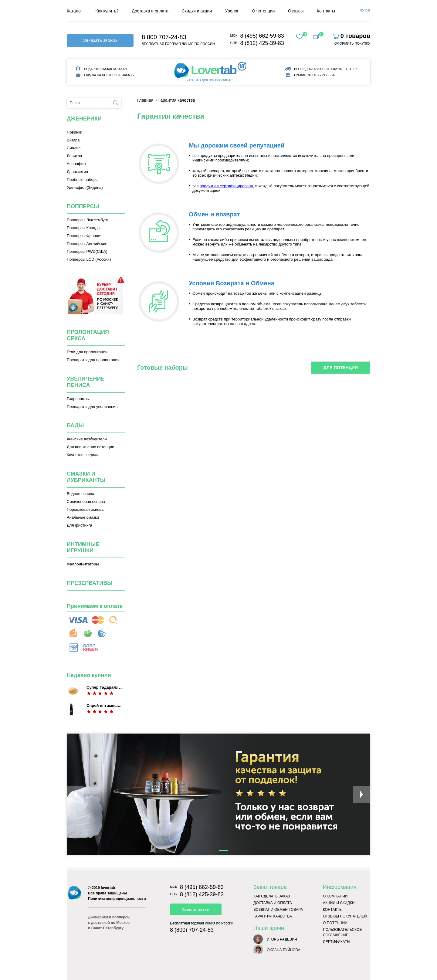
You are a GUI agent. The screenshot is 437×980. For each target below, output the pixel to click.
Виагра (73, 140)
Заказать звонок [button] (100, 40)
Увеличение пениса (86, 382)
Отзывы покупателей (345, 916)
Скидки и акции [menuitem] (197, 11)
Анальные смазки (83, 517)
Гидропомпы (78, 399)
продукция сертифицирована (226, 186)
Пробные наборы (83, 180)
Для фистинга (80, 525)
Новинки (75, 132)
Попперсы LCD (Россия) (89, 259)
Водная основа (80, 494)
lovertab (108, 888)
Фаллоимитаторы (83, 564)
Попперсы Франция (85, 236)
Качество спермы (83, 455)
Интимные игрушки (83, 547)
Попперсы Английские (87, 244)
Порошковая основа (85, 509)
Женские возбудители (87, 439)
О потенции (335, 923)
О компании (335, 896)
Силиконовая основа (86, 502)
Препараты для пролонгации (93, 360)
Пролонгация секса (88, 335)
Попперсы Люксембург (88, 220)
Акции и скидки (339, 903)
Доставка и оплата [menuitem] (150, 11)
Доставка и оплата (273, 903)
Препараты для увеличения (92, 407)
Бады (75, 426)
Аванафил (76, 164)
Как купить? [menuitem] (107, 11)
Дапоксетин (77, 172)
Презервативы (90, 583)
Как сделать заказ (272, 896)
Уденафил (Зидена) (85, 187)
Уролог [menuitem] (232, 11)
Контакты (333, 910)
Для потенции (341, 368)
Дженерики (84, 119)
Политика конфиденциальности (117, 899)
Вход (365, 11)
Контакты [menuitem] (326, 11)
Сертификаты (337, 942)
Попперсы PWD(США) (87, 251)
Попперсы (83, 206)
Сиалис (74, 148)
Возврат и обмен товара (278, 910)
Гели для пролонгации (87, 352)
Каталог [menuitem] (75, 11)
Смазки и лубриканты (86, 477)
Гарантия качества (273, 916)
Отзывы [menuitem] (296, 11)
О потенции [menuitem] (263, 11)
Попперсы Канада (83, 228)
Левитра (74, 156)
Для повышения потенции (90, 447)
